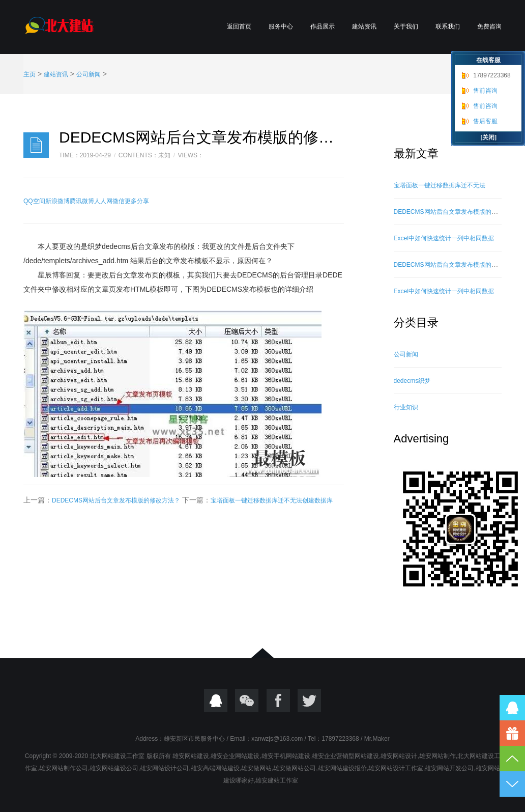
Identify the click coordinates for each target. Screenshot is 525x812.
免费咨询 (489, 26)
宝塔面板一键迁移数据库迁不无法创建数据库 (272, 500)
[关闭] (488, 137)
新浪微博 (57, 201)
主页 (30, 74)
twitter (309, 701)
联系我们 (448, 26)
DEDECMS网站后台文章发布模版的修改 (449, 212)
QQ (216, 701)
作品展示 (323, 26)
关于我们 (406, 26)
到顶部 (512, 759)
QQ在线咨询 (512, 708)
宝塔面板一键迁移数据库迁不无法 (440, 185)
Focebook (278, 701)
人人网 (103, 201)
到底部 (512, 784)
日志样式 (36, 145)
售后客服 (485, 121)
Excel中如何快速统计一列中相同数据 (444, 238)
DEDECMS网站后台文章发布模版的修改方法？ (116, 500)
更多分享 (137, 201)
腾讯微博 (82, 201)
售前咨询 (485, 91)
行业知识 (406, 407)
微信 (119, 201)
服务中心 (281, 26)
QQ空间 (34, 201)
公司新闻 (89, 74)
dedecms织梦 (412, 381)
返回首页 (239, 26)
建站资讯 (364, 26)
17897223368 (492, 75)
